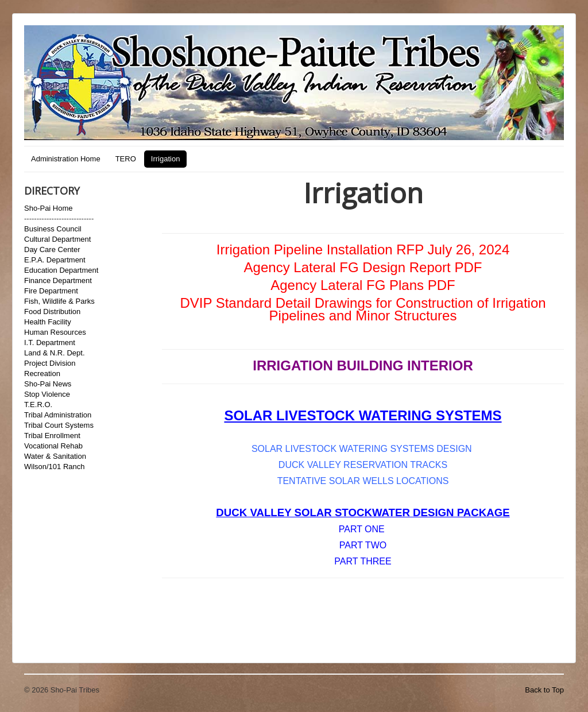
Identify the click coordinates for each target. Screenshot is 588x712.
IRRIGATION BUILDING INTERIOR (363, 365)
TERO (126, 159)
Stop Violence (47, 394)
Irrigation (166, 159)
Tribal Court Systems (59, 425)
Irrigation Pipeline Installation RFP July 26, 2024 (363, 249)
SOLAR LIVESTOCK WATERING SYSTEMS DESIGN (363, 449)
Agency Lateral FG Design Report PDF (363, 267)
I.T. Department (50, 343)
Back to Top (544, 690)
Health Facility (48, 322)
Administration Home (66, 159)
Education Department (61, 270)
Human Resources (55, 332)
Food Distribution (52, 311)
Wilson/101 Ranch (55, 467)
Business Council (53, 229)
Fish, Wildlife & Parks (59, 301)
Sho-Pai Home (49, 208)
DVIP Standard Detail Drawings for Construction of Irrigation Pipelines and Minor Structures (363, 309)
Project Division (50, 363)
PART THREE (363, 561)
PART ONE (362, 529)
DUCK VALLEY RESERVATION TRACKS (363, 465)
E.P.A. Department (55, 260)
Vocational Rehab (53, 446)
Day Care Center (52, 249)
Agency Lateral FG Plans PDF (363, 285)
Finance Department (58, 280)
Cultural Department (57, 239)
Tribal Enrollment (52, 436)
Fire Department (51, 291)
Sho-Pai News (48, 384)
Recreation (42, 374)
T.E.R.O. (38, 405)
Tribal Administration (58, 415)
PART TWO (363, 545)
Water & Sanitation (55, 456)
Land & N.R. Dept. (55, 353)
